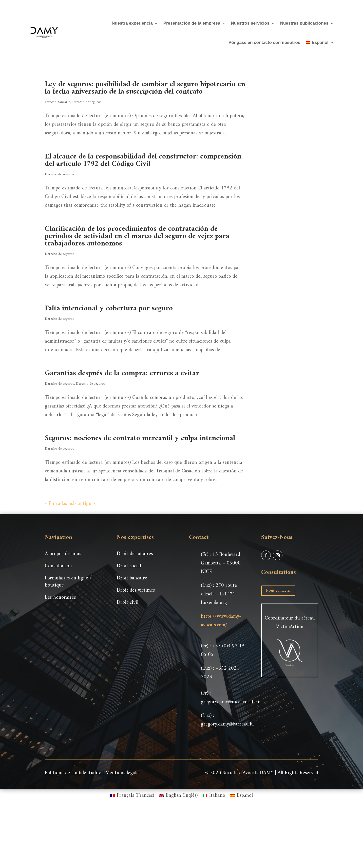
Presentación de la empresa (192, 23)
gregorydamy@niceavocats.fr (230, 702)
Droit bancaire (132, 578)
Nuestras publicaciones (304, 23)
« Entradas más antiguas (70, 504)
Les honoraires (60, 598)
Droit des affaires (135, 554)
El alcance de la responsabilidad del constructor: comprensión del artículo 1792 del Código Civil (143, 160)
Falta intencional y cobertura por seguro (109, 308)
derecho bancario (58, 102)
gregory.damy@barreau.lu (227, 724)
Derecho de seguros (87, 102)
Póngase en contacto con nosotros (264, 42)
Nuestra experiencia (132, 23)
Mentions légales (123, 773)
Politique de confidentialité (73, 773)
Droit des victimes (136, 590)
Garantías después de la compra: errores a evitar (122, 373)
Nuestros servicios (250, 23)
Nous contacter (278, 591)
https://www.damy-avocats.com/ (221, 621)
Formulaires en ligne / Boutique (68, 582)
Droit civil (128, 603)
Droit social (129, 566)
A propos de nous (63, 554)
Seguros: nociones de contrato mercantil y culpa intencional (140, 438)
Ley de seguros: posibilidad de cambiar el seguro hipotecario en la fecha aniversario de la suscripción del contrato (145, 88)
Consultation (58, 566)
